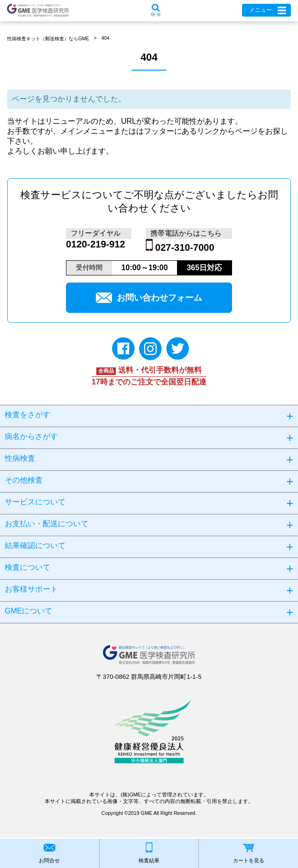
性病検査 (20, 458)
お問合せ (49, 860)
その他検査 (24, 480)
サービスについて (35, 502)
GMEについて (28, 611)
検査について (28, 567)
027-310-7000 (185, 247)
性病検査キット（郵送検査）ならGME (48, 39)
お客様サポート (31, 589)
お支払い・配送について (47, 524)
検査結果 (149, 860)
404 (106, 38)
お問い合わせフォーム (149, 298)
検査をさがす (28, 415)
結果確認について (35, 545)
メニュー (261, 10)
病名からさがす (31, 436)
